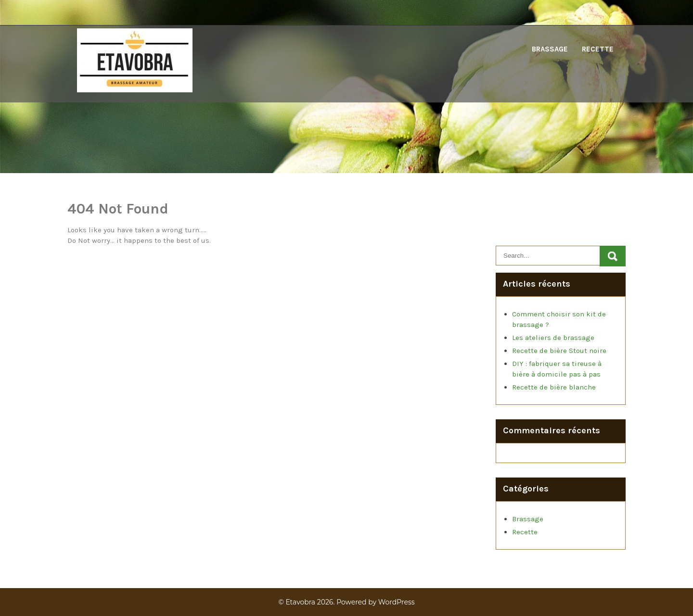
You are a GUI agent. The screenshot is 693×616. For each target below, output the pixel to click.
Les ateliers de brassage (553, 338)
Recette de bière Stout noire (559, 351)
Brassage (550, 49)
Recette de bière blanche (554, 387)
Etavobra (300, 602)
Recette (598, 49)
